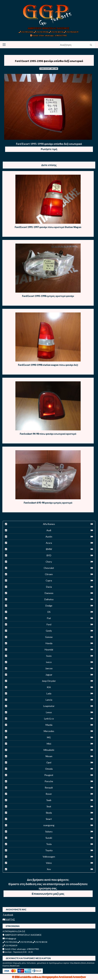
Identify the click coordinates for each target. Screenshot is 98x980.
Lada (49, 693)
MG (49, 737)
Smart (49, 819)
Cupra (49, 580)
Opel (49, 762)
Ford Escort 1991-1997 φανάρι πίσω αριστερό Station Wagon (48, 227)
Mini (49, 744)
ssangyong (49, 825)
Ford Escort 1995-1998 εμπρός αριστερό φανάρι (48, 296)
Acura (49, 543)
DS (49, 612)
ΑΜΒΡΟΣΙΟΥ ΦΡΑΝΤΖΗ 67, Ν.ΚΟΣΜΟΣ (49, 28)
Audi (49, 530)
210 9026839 (71, 32)
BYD (49, 555)
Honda (49, 643)
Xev (49, 869)
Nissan (49, 756)
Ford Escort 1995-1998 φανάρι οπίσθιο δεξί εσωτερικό (49, 61)
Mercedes (49, 731)
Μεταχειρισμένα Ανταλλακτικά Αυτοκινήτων (64, 977)
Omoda (49, 769)
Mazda (49, 725)
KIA (49, 687)
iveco (49, 662)
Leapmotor (49, 706)
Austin (49, 537)
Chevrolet (49, 568)
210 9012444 (26, 32)
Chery (49, 562)
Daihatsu (49, 599)
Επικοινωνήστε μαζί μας (48, 894)
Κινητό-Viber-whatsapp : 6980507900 (48, 35)
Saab (49, 800)
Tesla (49, 844)
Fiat (49, 618)
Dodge (49, 606)
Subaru (49, 831)
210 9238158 (56, 32)
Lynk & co (49, 719)
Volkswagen (49, 857)
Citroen (49, 574)
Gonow (49, 637)
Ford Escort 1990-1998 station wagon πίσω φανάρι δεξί (48, 365)
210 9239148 (41, 32)
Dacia (49, 587)
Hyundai (49, 649)
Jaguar (49, 675)
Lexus (49, 712)
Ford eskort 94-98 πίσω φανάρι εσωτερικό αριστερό (48, 434)
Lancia (49, 700)
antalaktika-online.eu (31, 977)
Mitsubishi (49, 750)
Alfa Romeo (49, 524)
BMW (49, 549)
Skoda (49, 813)
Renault (49, 788)
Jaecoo (49, 668)
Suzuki (49, 838)
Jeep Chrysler (49, 681)
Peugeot (49, 775)
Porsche (49, 781)
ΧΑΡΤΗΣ (9, 919)
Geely (49, 631)
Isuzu (49, 656)
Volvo (49, 863)
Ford (49, 624)
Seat (49, 806)
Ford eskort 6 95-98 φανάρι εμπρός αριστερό (48, 503)
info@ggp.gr (9, 938)
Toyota (49, 850)
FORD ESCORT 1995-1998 (49, 69)
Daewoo (49, 593)
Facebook (8, 915)
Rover (49, 794)
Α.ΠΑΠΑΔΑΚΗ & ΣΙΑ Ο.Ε (14, 931)
